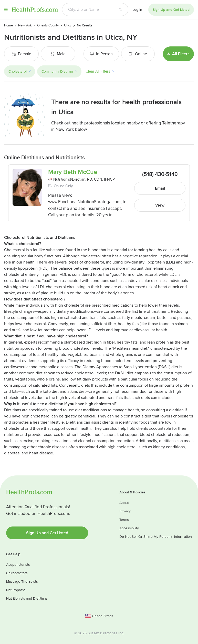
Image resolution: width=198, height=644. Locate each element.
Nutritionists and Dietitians (27, 598)
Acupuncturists (18, 565)
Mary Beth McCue (73, 172)
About (124, 503)
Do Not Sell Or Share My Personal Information (156, 537)
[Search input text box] (87, 9)
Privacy (125, 511)
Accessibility (129, 528)
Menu (6, 9)
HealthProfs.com (35, 9)
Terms (124, 520)
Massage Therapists (22, 582)
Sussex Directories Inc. (106, 633)
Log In (137, 10)
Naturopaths (16, 590)
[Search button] (120, 9)
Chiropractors (17, 573)
